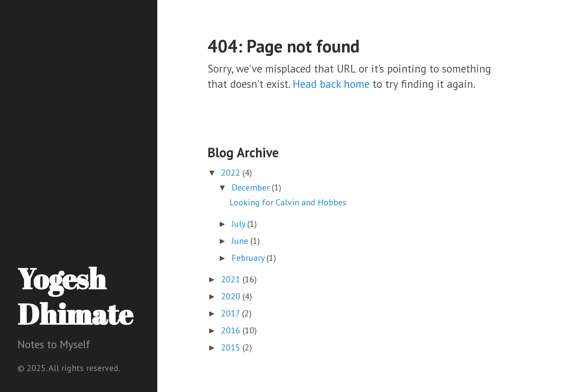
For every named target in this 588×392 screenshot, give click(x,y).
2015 (232, 347)
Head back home (331, 84)
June (241, 241)
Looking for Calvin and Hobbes (288, 202)
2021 (232, 279)
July (239, 224)
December (252, 187)
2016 (232, 330)
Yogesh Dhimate (75, 296)
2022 (232, 173)
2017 (232, 313)
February (249, 258)
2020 (232, 296)
